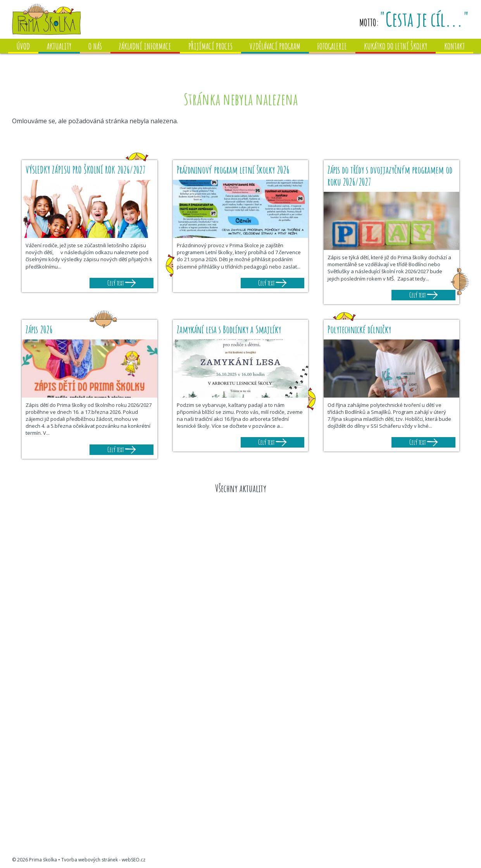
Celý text (122, 283)
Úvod (23, 46)
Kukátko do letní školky (396, 46)
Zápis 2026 (39, 330)
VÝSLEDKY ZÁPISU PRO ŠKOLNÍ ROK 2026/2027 (87, 170)
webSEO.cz (134, 860)
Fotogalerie (332, 46)
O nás (95, 46)
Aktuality (59, 46)
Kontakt (454, 46)
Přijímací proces (210, 46)
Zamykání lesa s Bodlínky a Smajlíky (229, 330)
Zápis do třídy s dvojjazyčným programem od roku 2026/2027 (390, 176)
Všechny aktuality (241, 488)
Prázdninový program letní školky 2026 (233, 170)
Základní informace (145, 46)
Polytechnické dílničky (359, 330)
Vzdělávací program (275, 46)
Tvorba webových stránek (90, 860)
